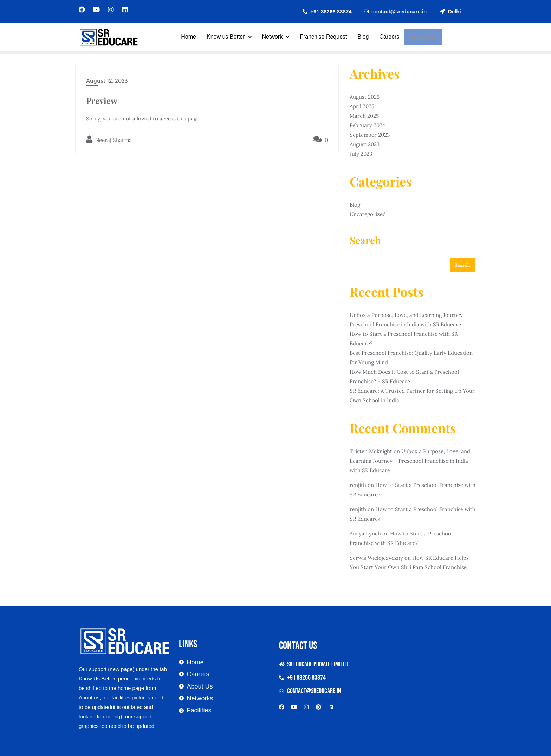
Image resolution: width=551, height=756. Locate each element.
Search (365, 241)
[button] (229, 37)
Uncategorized (368, 214)
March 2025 (364, 116)
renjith (358, 485)
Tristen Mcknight (371, 451)
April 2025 (362, 106)
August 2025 (365, 97)
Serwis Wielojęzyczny (376, 558)
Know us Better (229, 37)
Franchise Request (324, 37)
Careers (390, 37)
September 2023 (370, 135)
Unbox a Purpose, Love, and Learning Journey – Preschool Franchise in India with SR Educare (410, 461)
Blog (364, 37)
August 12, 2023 (107, 81)
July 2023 (361, 154)
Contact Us (423, 37)
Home (189, 37)
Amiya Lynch (365, 533)
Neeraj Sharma (109, 139)
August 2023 (365, 144)
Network (276, 37)
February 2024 (367, 125)
